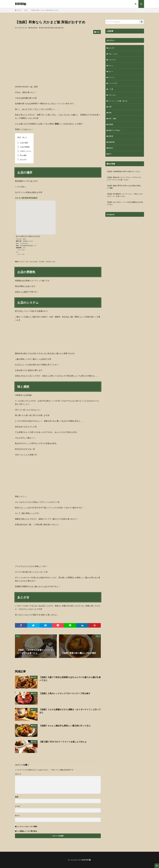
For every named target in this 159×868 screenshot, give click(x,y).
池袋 (56, 28)
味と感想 (22, 155)
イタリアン (112, 60)
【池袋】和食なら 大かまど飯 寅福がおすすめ (44, 10)
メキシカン (112, 95)
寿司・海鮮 (112, 118)
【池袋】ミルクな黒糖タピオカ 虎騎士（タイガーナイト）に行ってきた (70, 711)
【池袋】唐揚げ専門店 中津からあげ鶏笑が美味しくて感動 (124, 187)
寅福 (45, 28)
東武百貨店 (51, 28)
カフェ (35, 710)
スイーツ (111, 77)
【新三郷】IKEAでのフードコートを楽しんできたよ (63, 742)
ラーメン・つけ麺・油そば (118, 101)
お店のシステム (24, 151)
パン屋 (111, 89)
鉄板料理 (111, 142)
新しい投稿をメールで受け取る (26, 831)
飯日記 (35, 28)
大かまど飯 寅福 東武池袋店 (26, 198)
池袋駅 (36, 262)
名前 (17, 797)
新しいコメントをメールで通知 (26, 826)
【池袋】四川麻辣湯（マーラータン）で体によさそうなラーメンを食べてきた (125, 195)
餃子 (110, 154)
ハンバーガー (113, 83)
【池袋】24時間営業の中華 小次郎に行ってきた (123, 171)
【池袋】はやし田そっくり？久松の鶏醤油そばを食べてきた (125, 203)
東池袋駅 (42, 262)
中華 (110, 107)
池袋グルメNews (114, 130)
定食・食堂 (29, 262)
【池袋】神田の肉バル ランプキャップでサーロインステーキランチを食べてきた (124, 179)
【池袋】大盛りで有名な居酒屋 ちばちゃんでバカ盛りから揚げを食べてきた (70, 679)
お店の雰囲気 (23, 147)
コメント (18, 774)
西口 (63, 28)
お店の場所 (23, 143)
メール (18, 806)
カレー (111, 71)
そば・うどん (113, 54)
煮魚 (59, 28)
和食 (26, 10)
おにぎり (111, 48)
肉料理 (35, 693)
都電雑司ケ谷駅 (51, 262)
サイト (17, 816)
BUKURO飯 (21, 4)
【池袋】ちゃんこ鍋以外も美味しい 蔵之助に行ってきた (65, 726)
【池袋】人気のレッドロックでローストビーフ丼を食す (65, 693)
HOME (19, 10)
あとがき (22, 159)
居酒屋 (35, 677)
